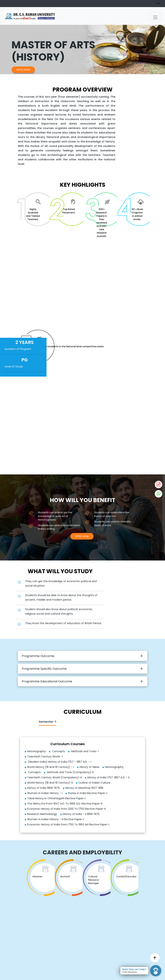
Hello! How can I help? (134, 969)
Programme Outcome (38, 656)
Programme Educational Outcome (47, 681)
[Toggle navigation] (155, 16)
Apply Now (23, 70)
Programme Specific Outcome (44, 669)
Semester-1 (47, 722)
